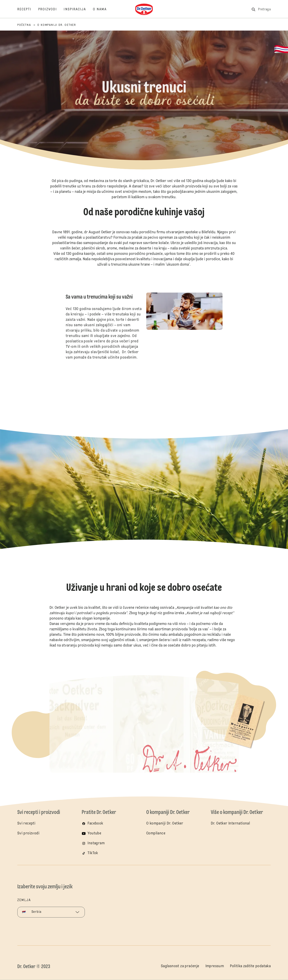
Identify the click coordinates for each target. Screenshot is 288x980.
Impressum (215, 966)
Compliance (156, 833)
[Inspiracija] (78, 9)
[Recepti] (28, 9)
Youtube (94, 833)
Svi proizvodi (28, 833)
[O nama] (103, 9)
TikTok (93, 853)
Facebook (95, 824)
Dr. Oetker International (231, 824)
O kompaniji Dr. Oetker (165, 824)
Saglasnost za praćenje (180, 966)
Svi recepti (26, 824)
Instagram (96, 843)
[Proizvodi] (51, 9)
